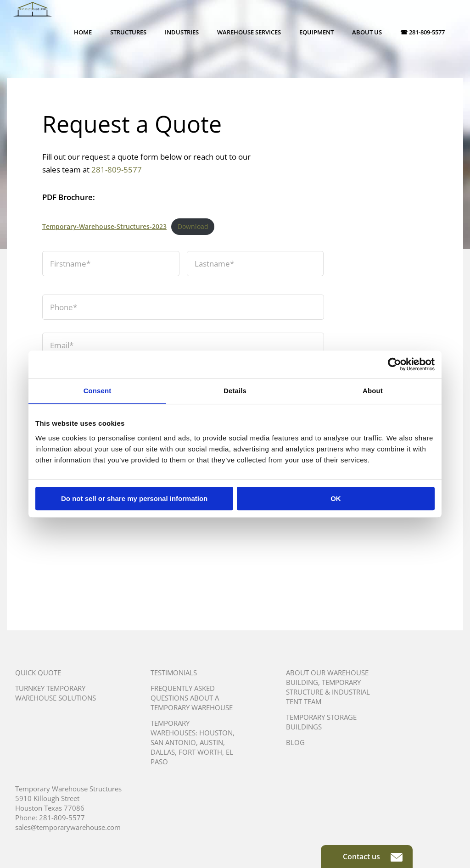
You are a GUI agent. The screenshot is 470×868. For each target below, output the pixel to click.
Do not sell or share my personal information (134, 498)
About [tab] (373, 391)
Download (193, 226)
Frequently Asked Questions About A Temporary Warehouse (192, 698)
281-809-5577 (117, 170)
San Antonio (173, 742)
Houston (216, 733)
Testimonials (174, 673)
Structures (128, 32)
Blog (295, 742)
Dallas (163, 752)
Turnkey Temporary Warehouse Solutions (56, 693)
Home (83, 32)
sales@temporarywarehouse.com (68, 827)
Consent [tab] (98, 391)
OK (336, 498)
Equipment (316, 32)
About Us (367, 32)
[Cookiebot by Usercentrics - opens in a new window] (394, 364)
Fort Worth (200, 752)
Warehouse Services (249, 32)
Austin (211, 742)
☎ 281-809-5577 (422, 32)
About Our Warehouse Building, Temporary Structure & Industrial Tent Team (328, 687)
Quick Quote (38, 673)
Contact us (373, 857)
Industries (182, 32)
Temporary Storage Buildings (321, 722)
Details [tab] (235, 391)
